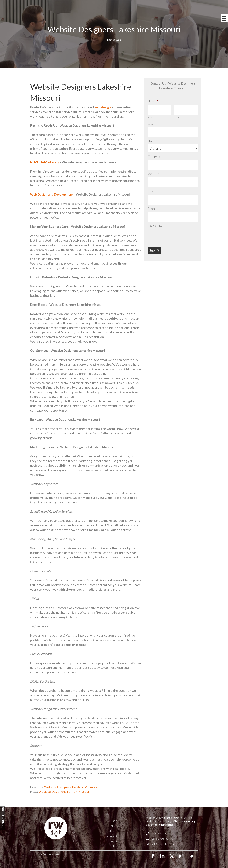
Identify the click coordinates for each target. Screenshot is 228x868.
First (150, 116)
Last (177, 116)
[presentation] (172, 224)
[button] (153, 856)
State (152, 137)
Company (154, 153)
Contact (114, 841)
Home (114, 821)
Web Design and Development (52, 194)
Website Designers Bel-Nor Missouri (70, 787)
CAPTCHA (155, 215)
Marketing (114, 831)
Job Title (153, 168)
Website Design (114, 836)
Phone (152, 199)
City (152, 122)
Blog (114, 846)
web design (103, 107)
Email (153, 184)
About (114, 826)
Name (153, 101)
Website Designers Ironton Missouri (64, 791)
